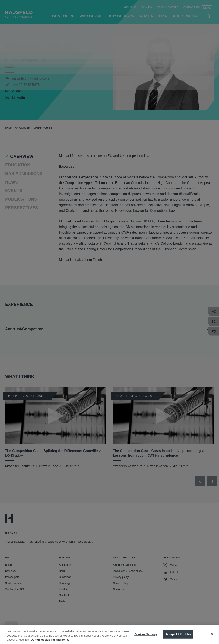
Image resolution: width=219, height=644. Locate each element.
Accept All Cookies (178, 638)
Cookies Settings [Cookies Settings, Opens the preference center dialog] (146, 638)
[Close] (212, 638)
